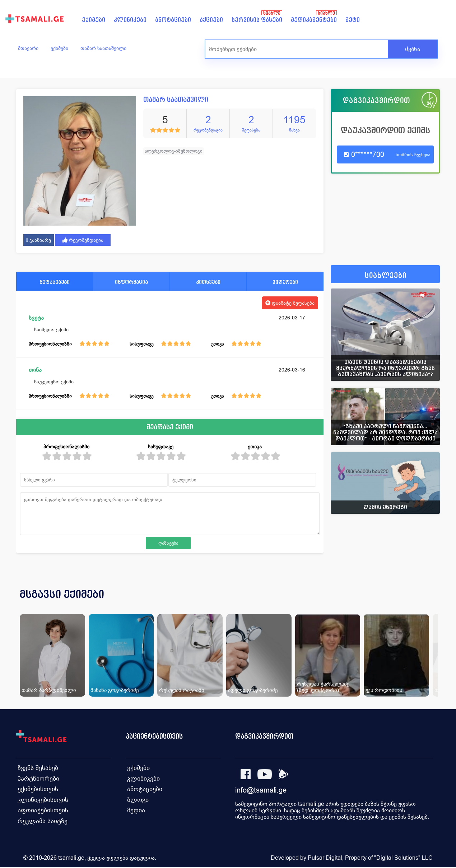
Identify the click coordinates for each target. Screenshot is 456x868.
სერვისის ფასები (257, 20)
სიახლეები (386, 276)
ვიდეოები (285, 282)
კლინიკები (130, 20)
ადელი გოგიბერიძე (253, 690)
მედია (136, 810)
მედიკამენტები (314, 20)
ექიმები (94, 20)
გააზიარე (39, 240)
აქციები (211, 20)
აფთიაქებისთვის (42, 810)
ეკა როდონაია (384, 690)
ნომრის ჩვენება (413, 155)
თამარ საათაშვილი (103, 48)
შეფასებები (55, 282)
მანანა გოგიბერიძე (115, 690)
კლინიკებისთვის (42, 800)
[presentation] (424, 603)
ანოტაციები (173, 20)
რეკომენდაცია (83, 240)
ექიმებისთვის (37, 789)
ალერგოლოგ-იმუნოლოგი (174, 151)
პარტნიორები (38, 778)
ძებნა (413, 49)
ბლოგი (138, 800)
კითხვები (208, 282)
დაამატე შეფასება (290, 303)
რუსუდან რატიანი (182, 690)
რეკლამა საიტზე (41, 821)
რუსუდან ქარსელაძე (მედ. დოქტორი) (323, 687)
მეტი (353, 20)
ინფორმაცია (131, 282)
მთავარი (28, 48)
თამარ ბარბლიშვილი (49, 690)
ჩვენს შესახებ (37, 767)
